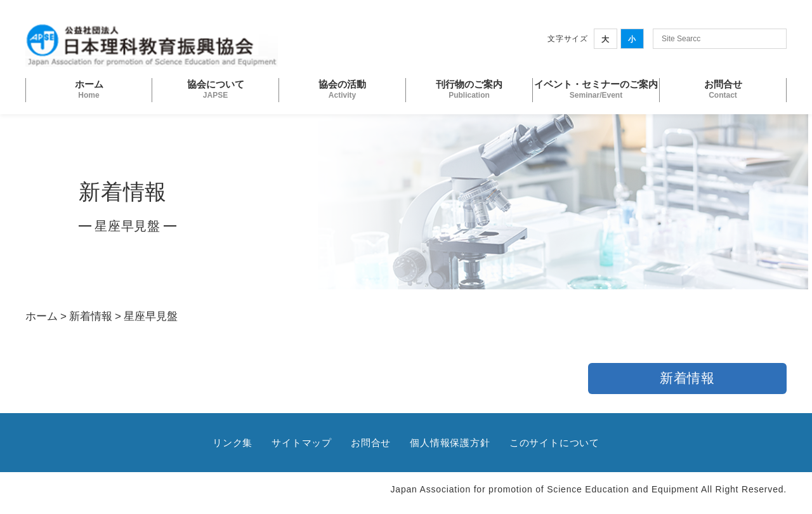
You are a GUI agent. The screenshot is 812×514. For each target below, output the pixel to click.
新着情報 (91, 316)
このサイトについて (554, 443)
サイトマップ (302, 443)
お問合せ (371, 443)
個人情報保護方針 (450, 443)
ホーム (42, 316)
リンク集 (232, 443)
